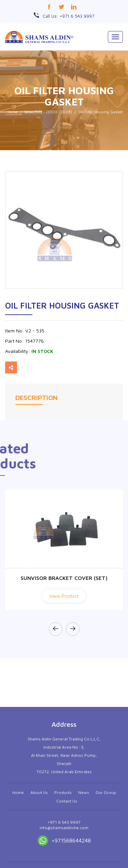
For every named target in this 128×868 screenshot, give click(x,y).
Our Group (106, 846)
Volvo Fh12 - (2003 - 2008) (48, 112)
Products (63, 846)
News (84, 846)
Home (13, 112)
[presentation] (56, 629)
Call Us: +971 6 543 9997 (68, 16)
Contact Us (67, 854)
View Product (64, 596)
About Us (39, 846)
